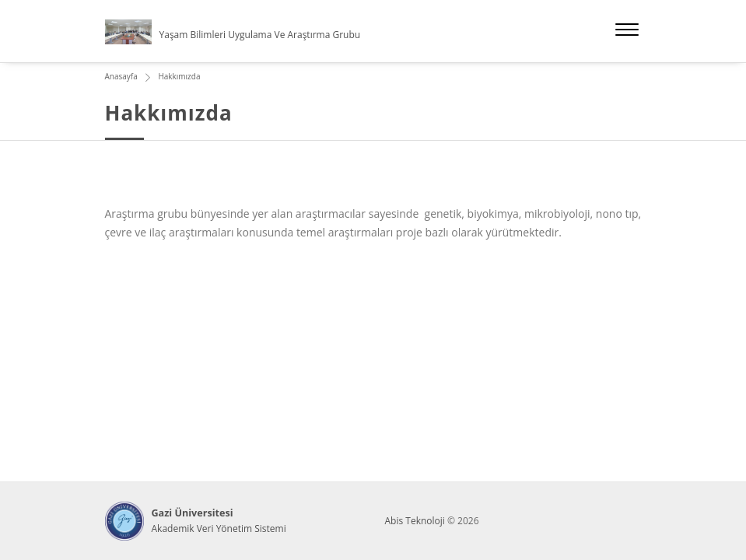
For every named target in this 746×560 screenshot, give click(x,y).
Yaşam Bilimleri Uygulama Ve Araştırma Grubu (260, 35)
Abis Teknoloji (415, 521)
